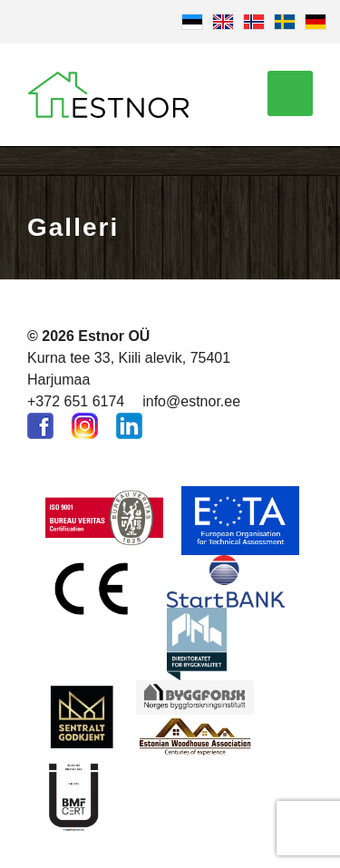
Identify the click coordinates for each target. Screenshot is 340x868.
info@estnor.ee (191, 401)
